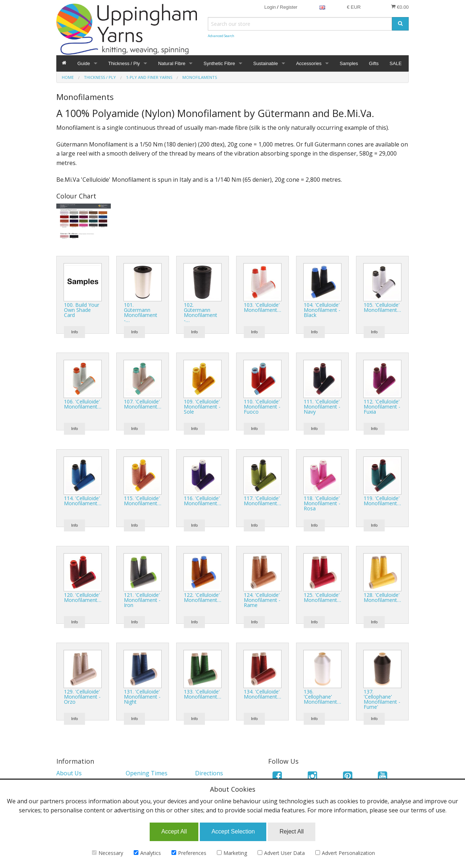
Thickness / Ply (124, 63)
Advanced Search (221, 36)
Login (270, 7)
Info (74, 332)
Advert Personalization (345, 853)
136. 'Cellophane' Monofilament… (322, 697)
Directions (209, 773)
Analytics (147, 853)
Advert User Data (281, 853)
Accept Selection (233, 831)
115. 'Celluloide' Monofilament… (143, 501)
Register (288, 7)
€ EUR (354, 7)
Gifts (374, 63)
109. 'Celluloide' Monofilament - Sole (202, 407)
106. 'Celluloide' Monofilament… (83, 404)
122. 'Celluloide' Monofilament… (203, 597)
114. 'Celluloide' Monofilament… (83, 501)
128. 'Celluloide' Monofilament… (382, 597)
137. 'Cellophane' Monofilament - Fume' (382, 699)
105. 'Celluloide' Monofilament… (382, 307)
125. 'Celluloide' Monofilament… (322, 597)
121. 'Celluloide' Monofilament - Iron (142, 600)
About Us (69, 773)
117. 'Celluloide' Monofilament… (262, 501)
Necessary (108, 853)
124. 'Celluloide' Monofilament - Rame (262, 600)
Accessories (309, 63)
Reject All (292, 831)
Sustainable (266, 63)
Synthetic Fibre (219, 63)
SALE (395, 63)
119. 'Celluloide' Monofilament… (382, 501)
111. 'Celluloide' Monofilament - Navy (322, 407)
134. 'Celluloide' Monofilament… (262, 694)
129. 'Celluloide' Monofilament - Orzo (82, 697)
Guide (84, 63)
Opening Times (147, 773)
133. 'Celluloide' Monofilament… (203, 694)
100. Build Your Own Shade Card (82, 310)
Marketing (232, 853)
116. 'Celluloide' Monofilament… (203, 501)
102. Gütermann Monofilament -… (201, 312)
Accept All (174, 831)
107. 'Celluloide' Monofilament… (143, 404)
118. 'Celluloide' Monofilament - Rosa (322, 503)
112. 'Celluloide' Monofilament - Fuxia (382, 407)
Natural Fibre (172, 63)
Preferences (189, 853)
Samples (349, 63)
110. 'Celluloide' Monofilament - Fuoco (262, 407)
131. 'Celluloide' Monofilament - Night (142, 697)
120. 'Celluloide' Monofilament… (83, 597)
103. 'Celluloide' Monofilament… (262, 307)
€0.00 (400, 7)
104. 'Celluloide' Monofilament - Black (322, 310)
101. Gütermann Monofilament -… (141, 312)
